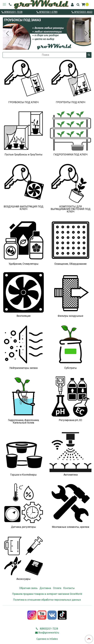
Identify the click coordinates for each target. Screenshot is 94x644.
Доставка (45, 588)
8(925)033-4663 (83, 12)
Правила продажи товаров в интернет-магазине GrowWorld (47, 594)
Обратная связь (28, 588)
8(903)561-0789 (48, 12)
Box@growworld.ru (49, 633)
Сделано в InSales (47, 639)
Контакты (69, 588)
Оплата (57, 588)
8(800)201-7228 (13, 12)
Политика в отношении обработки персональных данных (47, 600)
